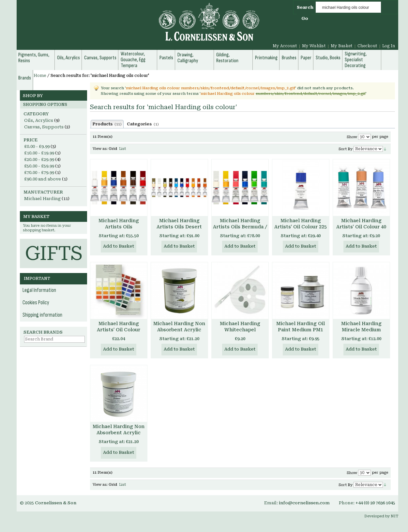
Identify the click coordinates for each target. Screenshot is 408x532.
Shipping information (42, 315)
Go (305, 18)
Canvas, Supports (44, 127)
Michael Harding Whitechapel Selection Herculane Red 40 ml (240, 333)
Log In (389, 46)
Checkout (367, 46)
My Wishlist (314, 46)
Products (107, 124)
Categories (143, 124)
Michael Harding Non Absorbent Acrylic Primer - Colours (179, 330)
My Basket (342, 46)
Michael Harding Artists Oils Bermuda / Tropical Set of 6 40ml (240, 227)
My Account (285, 46)
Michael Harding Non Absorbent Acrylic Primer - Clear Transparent (119, 436)
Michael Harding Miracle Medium (361, 327)
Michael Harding (42, 199)
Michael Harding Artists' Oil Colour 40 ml (361, 227)
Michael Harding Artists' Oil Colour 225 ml (301, 227)
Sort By (346, 149)
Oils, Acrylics (39, 120)
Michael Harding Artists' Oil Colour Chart (119, 330)
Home (40, 76)
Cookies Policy (36, 303)
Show (352, 137)
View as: (100, 149)
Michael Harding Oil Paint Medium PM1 (301, 327)
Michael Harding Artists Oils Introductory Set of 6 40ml (119, 230)
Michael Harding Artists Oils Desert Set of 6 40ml (179, 227)
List (122, 149)
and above (43, 179)
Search (305, 7)
